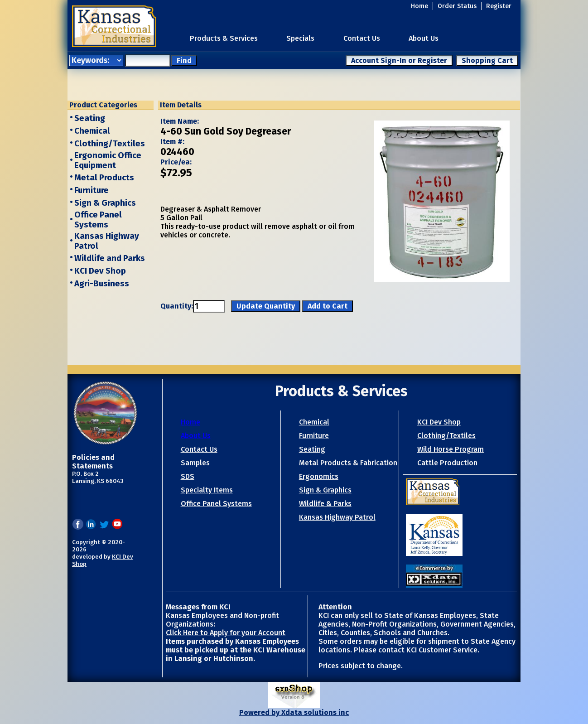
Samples (195, 463)
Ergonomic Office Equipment (108, 160)
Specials (300, 38)
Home (419, 6)
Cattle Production (447, 463)
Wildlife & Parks (325, 504)
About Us (424, 38)
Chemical (92, 131)
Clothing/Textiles (110, 144)
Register (499, 6)
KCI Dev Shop (100, 271)
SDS (188, 476)
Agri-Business (102, 284)
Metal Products (104, 178)
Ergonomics (319, 476)
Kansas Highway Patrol (337, 517)
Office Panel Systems (98, 220)
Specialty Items (207, 490)
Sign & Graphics (105, 203)
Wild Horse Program (451, 449)
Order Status (457, 6)
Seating (90, 118)
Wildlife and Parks (110, 258)
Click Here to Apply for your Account (226, 633)
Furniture (92, 190)
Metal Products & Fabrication (348, 463)
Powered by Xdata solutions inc (294, 712)
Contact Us (362, 38)
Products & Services (224, 38)
